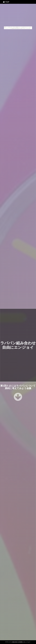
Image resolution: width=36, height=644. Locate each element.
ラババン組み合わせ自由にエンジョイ (19, 642)
